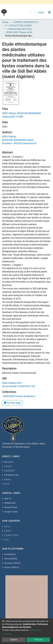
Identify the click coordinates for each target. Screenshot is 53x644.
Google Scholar (11, 512)
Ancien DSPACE (12, 567)
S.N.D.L (8, 479)
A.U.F (7, 484)
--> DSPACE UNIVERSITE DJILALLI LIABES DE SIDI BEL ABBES (25, 22)
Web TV (8, 499)
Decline (14, 640)
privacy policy (35, 630)
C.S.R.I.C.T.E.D (11, 535)
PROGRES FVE (11, 475)
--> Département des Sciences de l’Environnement (19, 29)
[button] (35, 12)
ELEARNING (10, 554)
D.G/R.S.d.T (10, 471)
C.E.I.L (7, 526)
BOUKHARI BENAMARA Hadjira (18, 140)
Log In (41, 12)
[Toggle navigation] (49, 12)
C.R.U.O (8, 466)
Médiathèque (10, 503)
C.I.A (6, 540)
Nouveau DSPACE (12, 563)
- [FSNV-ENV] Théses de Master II (19, 32)
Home (5, 22)
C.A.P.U (8, 531)
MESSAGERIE (11, 559)
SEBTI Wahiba (9, 137)
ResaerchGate (11, 507)
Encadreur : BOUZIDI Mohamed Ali (19, 143)
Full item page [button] (12, 403)
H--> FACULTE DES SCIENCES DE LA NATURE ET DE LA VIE (19, 26)
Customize (7, 634)
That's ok (38, 640)
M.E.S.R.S (9, 462)
